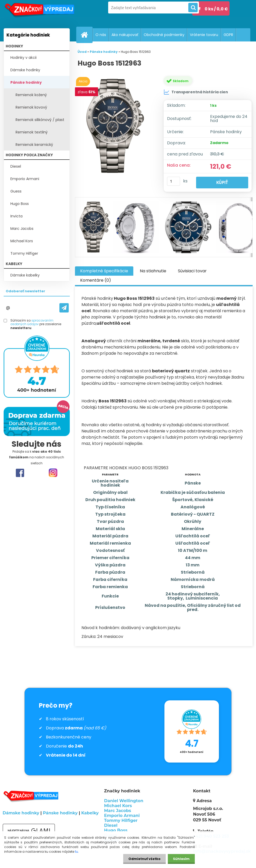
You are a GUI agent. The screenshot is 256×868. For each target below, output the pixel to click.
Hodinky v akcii (23, 58)
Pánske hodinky (26, 82)
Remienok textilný (32, 132)
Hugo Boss (20, 204)
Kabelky (90, 813)
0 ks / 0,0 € (216, 9)
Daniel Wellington (124, 801)
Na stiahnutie (153, 271)
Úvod (82, 52)
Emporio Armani (25, 179)
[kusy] (174, 181)
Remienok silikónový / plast (40, 120)
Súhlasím (181, 859)
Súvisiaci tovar (192, 271)
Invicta (16, 216)
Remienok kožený (31, 95)
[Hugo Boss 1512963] (116, 126)
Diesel (16, 166)
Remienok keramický (34, 145)
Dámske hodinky (25, 70)
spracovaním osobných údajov (32, 322)
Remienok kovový (31, 107)
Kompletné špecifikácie (104, 271)
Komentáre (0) (96, 280)
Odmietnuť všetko (144, 859)
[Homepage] (87, 35)
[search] (193, 8)
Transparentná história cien (196, 92)
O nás (101, 35)
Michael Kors (22, 241)
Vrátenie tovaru (204, 35)
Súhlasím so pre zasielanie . (36, 324)
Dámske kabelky (25, 275)
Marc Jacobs (22, 229)
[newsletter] (64, 308)
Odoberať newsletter (25, 291)
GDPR (228, 35)
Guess (16, 191)
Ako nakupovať (125, 35)
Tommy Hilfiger (24, 253)
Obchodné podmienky (164, 35)
